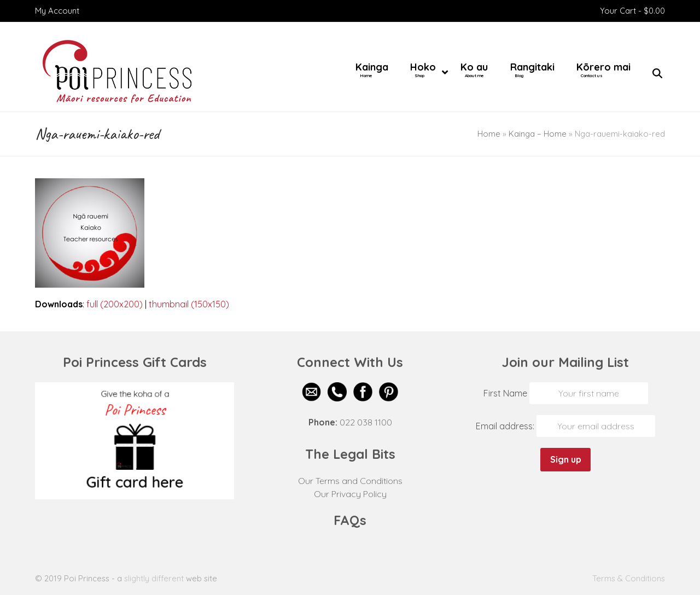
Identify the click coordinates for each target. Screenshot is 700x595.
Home (489, 134)
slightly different (154, 578)
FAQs (350, 520)
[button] (657, 74)
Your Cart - (632, 11)
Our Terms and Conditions (350, 481)
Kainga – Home (538, 134)
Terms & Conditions (629, 578)
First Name (505, 393)
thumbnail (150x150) (189, 304)
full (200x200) (115, 304)
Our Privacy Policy (350, 494)
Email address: (506, 426)
